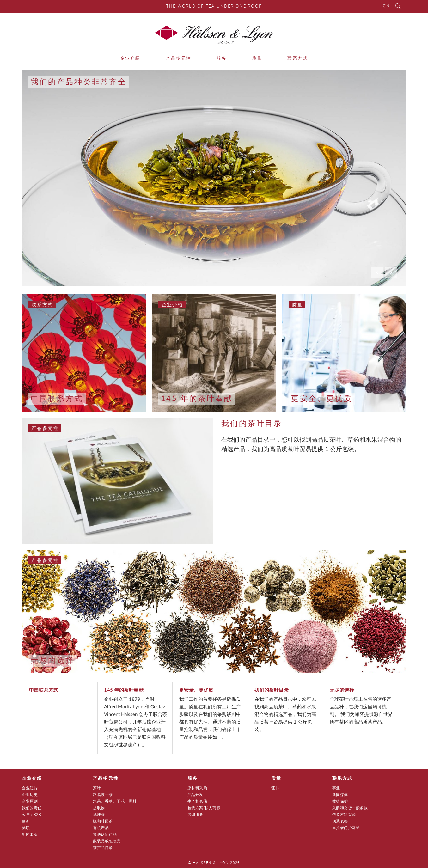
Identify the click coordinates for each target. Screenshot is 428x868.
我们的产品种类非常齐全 (79, 82)
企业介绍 (172, 304)
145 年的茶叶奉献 (197, 399)
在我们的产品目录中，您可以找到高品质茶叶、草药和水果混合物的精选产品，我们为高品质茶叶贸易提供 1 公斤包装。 (285, 715)
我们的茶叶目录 (252, 424)
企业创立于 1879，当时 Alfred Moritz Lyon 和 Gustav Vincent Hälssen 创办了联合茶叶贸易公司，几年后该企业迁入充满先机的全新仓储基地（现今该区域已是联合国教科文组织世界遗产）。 (136, 722)
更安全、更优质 (322, 399)
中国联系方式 (57, 399)
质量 (297, 304)
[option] (214, 178)
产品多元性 (45, 428)
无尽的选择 (52, 661)
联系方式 (42, 304)
